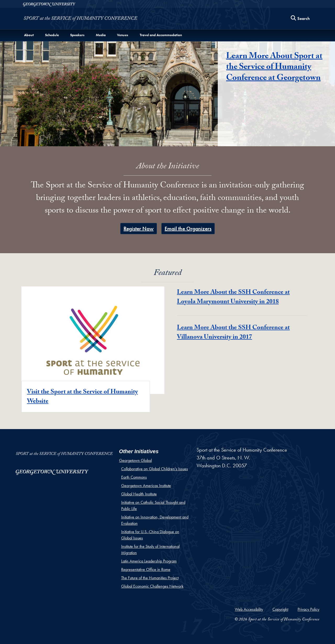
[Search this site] (300, 19)
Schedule (52, 35)
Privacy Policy (308, 609)
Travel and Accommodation (161, 35)
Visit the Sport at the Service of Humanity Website (82, 397)
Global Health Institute (139, 494)
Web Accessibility (249, 609)
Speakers (77, 35)
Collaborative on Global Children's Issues (155, 469)
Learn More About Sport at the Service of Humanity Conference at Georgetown (274, 68)
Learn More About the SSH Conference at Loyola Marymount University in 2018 (233, 298)
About (29, 35)
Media (101, 35)
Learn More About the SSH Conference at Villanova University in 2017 (233, 333)
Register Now (139, 229)
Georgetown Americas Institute (146, 486)
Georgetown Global (135, 460)
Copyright (280, 609)
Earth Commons (134, 477)
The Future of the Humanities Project (150, 578)
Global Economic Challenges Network (152, 586)
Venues (123, 35)
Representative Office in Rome (146, 569)
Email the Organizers (188, 229)
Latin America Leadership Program (149, 561)
